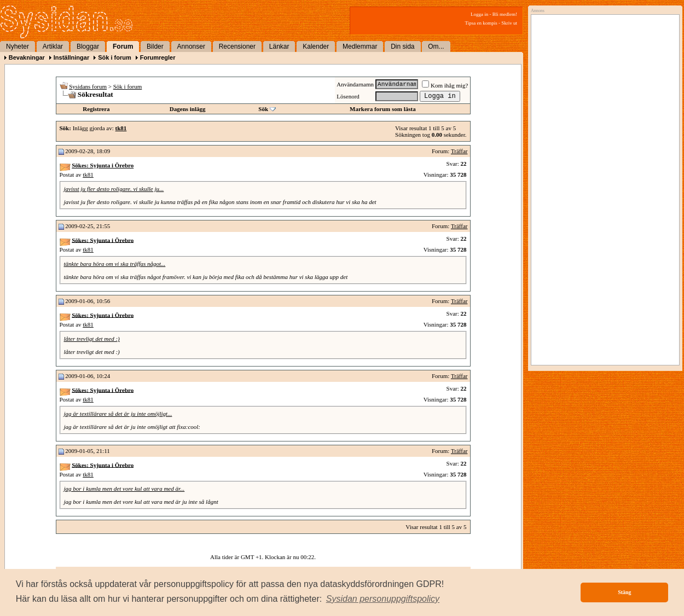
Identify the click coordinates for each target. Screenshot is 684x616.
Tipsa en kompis (481, 23)
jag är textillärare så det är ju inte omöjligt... (118, 414)
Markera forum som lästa (383, 109)
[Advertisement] (591, 184)
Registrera (96, 109)
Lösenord (348, 96)
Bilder (155, 47)
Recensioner (237, 47)
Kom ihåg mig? (445, 85)
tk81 (88, 175)
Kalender (316, 47)
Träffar (459, 151)
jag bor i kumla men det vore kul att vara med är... (124, 489)
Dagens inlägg (188, 109)
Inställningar (71, 57)
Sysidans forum (88, 86)
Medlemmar (360, 47)
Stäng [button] (624, 592)
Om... (436, 47)
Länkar (279, 47)
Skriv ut (509, 23)
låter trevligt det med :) (92, 339)
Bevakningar (27, 57)
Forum (123, 47)
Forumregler (158, 57)
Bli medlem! (505, 14)
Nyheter (18, 47)
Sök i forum (115, 57)
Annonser (191, 47)
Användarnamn (355, 84)
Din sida (402, 47)
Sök (263, 109)
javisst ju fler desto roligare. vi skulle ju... (114, 189)
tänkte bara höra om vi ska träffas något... (115, 264)
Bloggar (88, 47)
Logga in (479, 14)
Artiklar (53, 47)
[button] (383, 599)
